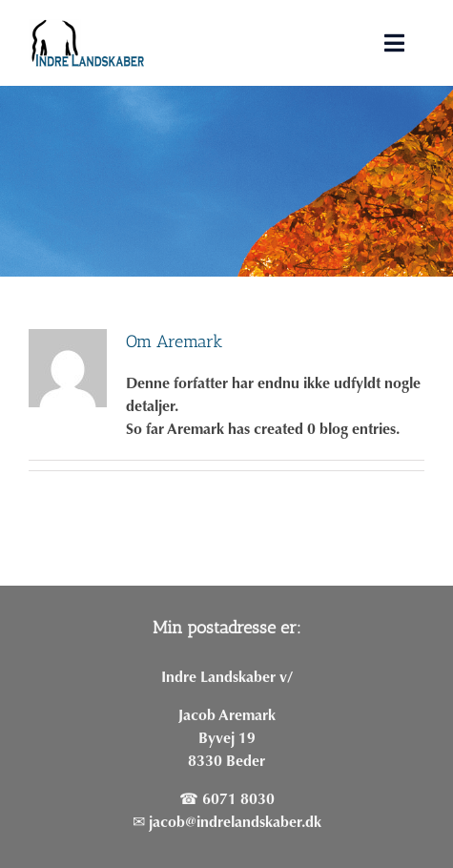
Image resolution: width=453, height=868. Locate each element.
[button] (412, 27)
